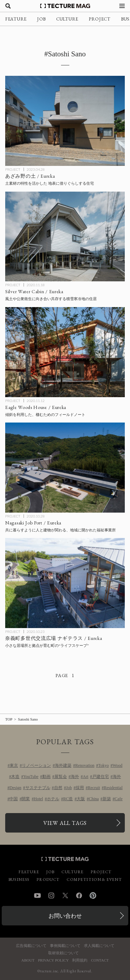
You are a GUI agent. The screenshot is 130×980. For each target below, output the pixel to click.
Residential (113, 788)
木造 (15, 777)
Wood (118, 765)
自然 (58, 788)
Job (69, 788)
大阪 (81, 799)
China (94, 799)
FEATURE (16, 19)
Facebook (79, 895)
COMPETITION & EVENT (94, 879)
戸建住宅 (101, 777)
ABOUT (28, 960)
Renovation (85, 765)
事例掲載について (65, 946)
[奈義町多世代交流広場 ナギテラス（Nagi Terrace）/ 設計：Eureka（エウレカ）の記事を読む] (65, 583)
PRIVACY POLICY (53, 960)
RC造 (68, 799)
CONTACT (100, 960)
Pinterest (93, 895)
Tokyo (103, 765)
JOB (41, 19)
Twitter (65, 895)
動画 (46, 777)
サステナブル (38, 788)
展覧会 (61, 777)
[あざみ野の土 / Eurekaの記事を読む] (65, 121)
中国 (14, 799)
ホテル (53, 799)
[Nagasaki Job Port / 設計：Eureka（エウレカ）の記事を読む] (65, 468)
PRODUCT (48, 879)
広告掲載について (31, 946)
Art (86, 777)
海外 (75, 777)
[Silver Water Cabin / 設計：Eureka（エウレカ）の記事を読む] (65, 237)
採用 (80, 788)
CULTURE (67, 19)
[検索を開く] (8, 6)
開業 (26, 799)
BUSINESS (19, 879)
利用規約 (80, 960)
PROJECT (100, 19)
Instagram (51, 895)
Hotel (38, 799)
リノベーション (36, 765)
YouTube (31, 777)
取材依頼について (63, 953)
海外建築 (63, 765)
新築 (107, 799)
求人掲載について (99, 946)
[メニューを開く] (122, 6)
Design (16, 788)
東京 (14, 765)
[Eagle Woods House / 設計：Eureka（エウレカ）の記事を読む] (65, 352)
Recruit (94, 788)
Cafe (119, 799)
